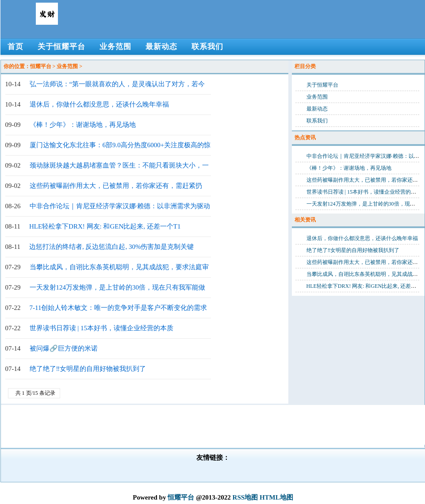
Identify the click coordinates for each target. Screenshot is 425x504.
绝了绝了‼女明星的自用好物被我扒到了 (88, 369)
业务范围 (67, 66)
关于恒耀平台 (322, 85)
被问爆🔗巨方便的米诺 (64, 348)
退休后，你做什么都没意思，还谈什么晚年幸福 (99, 104)
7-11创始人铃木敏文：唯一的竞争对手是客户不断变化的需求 (119, 308)
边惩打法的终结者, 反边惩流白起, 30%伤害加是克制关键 (112, 247)
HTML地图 (276, 497)
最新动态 (317, 109)
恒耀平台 (41, 66)
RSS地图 (245, 497)
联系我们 (317, 121)
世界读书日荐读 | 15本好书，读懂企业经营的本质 (102, 328)
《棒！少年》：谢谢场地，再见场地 (83, 125)
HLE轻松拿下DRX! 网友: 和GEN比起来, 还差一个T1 (105, 226)
